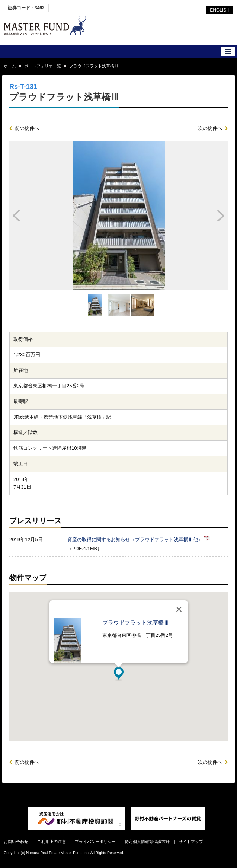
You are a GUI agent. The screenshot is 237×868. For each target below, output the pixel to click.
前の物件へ (27, 128)
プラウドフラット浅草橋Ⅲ (136, 623)
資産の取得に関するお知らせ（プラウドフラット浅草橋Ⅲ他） (135, 540)
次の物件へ (210, 128)
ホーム (10, 66)
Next (200, 216)
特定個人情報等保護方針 (147, 842)
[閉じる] (179, 609)
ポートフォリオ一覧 (43, 66)
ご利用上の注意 (52, 842)
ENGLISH (220, 10)
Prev (37, 216)
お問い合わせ (16, 842)
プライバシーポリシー (95, 842)
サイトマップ (191, 842)
